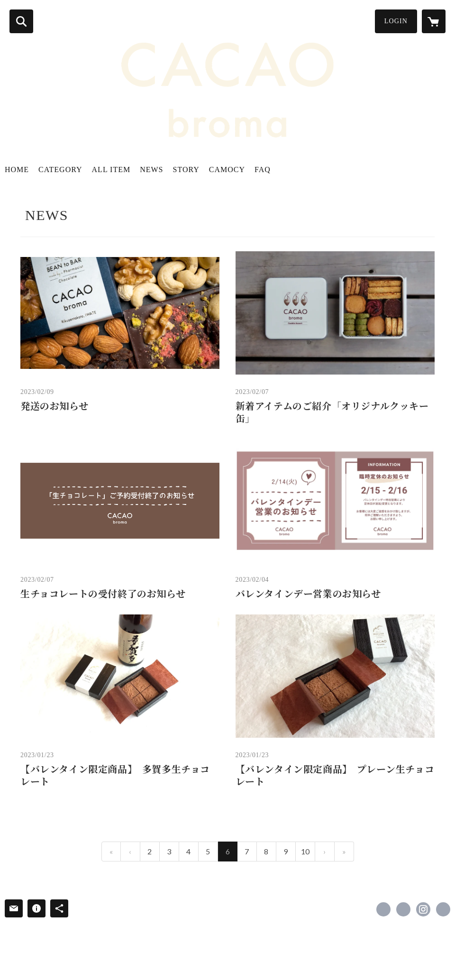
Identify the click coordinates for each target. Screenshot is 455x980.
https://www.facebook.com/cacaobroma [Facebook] (383, 909)
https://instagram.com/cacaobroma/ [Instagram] (423, 909)
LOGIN (396, 21)
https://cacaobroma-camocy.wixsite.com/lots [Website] (443, 909)
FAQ (263, 169)
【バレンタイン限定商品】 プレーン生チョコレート (335, 776)
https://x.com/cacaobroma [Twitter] (403, 909)
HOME (17, 169)
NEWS (151, 169)
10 (305, 851)
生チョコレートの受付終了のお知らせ (103, 594)
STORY (186, 169)
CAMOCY (227, 169)
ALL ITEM (111, 169)
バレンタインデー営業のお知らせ (308, 594)
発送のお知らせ (54, 406)
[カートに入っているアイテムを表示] (434, 21)
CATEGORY (60, 169)
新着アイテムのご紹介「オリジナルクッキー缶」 (332, 412)
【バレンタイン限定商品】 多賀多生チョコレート (115, 776)
